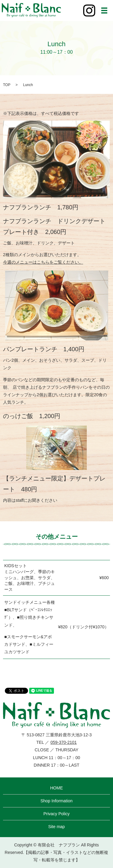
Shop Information (56, 801)
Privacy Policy (56, 814)
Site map (56, 827)
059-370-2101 (63, 742)
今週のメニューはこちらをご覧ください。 (43, 262)
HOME (57, 788)
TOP (7, 85)
